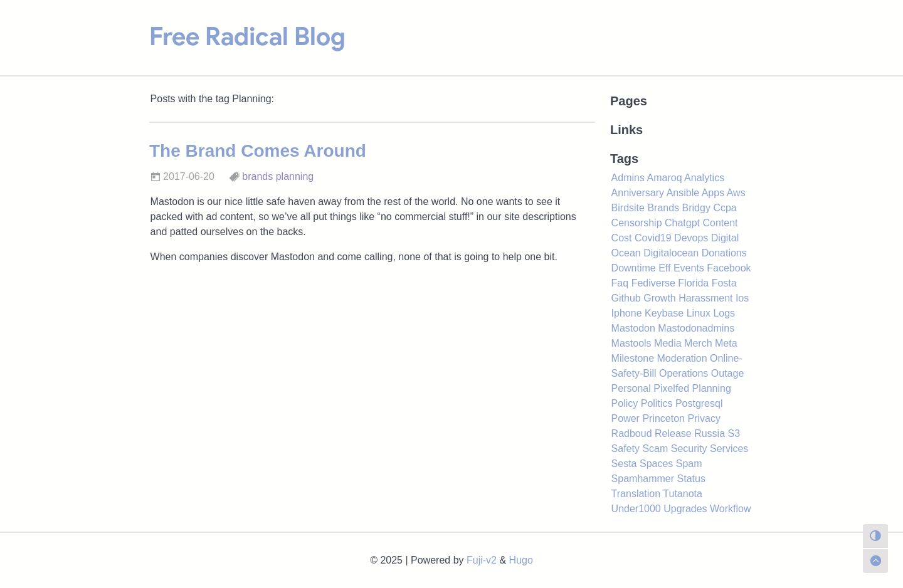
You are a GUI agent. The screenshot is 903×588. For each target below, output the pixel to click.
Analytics (704, 178)
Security (689, 449)
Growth (660, 298)
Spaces (656, 464)
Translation (636, 494)
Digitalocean (671, 253)
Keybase (664, 313)
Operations (684, 373)
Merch (698, 343)
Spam (689, 464)
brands (257, 176)
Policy (625, 403)
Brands (663, 208)
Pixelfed (671, 388)
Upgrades (685, 509)
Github (626, 298)
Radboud (632, 433)
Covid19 (653, 238)
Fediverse (653, 283)
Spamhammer (643, 479)
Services (729, 449)
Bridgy (696, 208)
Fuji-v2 (482, 560)
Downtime (634, 268)
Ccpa (725, 208)
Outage (727, 373)
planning (295, 176)
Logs (724, 313)
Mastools (631, 343)
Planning (712, 388)
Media (668, 343)
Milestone (633, 358)
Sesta (624, 464)
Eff (664, 268)
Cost (622, 238)
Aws (736, 193)
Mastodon (633, 328)
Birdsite (628, 208)
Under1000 (636, 509)
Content (720, 223)
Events (689, 268)
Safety (626, 449)
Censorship (637, 223)
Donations (724, 253)
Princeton (663, 418)
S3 (734, 433)
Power (626, 418)
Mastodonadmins (696, 328)
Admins (628, 178)
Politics (657, 403)
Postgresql (699, 403)
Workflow (731, 509)
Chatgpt (682, 223)
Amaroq (665, 178)
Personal (631, 388)
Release (673, 433)
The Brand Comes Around (258, 151)
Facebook (729, 268)
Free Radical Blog (247, 36)
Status (691, 479)
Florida (693, 283)
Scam (655, 449)
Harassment (705, 298)
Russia (710, 433)
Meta (726, 343)
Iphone (627, 313)
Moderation (682, 358)
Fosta (724, 283)
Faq (620, 283)
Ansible (683, 193)
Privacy (704, 418)
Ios (742, 298)
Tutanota (683, 494)
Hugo (521, 560)
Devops (691, 238)
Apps (713, 193)
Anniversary (638, 193)
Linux (699, 313)
